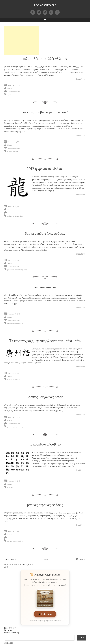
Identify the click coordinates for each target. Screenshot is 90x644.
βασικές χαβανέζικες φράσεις (45, 233)
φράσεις (10, 95)
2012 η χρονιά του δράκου (45, 169)
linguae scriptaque (45, 5)
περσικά (15, 151)
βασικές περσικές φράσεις (45, 505)
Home (46, 559)
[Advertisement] (22, 40)
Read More (80, 79)
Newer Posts (10, 559)
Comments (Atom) (25, 565)
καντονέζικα (11, 379)
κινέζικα (10, 216)
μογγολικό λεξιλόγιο (20, 427)
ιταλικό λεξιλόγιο (18, 323)
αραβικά (10, 151)
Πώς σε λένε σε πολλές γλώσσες (45, 59)
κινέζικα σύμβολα (18, 216)
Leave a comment (14, 92)
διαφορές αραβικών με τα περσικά (45, 112)
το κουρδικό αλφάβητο (45, 444)
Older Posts (80, 559)
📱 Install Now (45, 614)
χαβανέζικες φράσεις (21, 270)
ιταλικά (10, 323)
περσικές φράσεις (18, 541)
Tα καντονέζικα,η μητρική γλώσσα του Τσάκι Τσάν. (45, 341)
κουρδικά (10, 487)
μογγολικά (10, 427)
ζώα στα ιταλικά (45, 287)
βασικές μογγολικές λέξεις (45, 397)
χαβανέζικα (11, 270)
